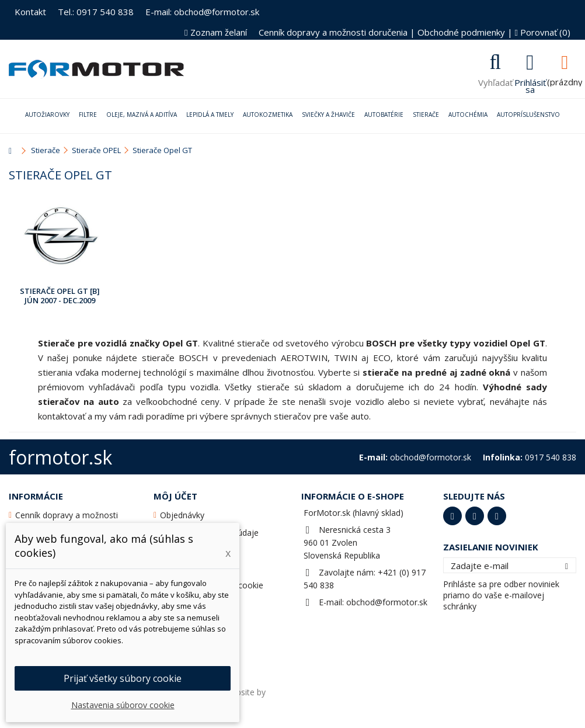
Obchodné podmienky (461, 32)
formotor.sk (60, 457)
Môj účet (175, 496)
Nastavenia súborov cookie (123, 705)
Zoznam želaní (215, 32)
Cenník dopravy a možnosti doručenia (333, 32)
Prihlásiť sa (530, 85)
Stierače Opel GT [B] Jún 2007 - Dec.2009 (60, 296)
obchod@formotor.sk (387, 602)
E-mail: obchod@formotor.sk (202, 12)
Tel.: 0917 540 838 (96, 12)
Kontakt (30, 12)
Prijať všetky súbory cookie (123, 678)
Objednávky (182, 515)
